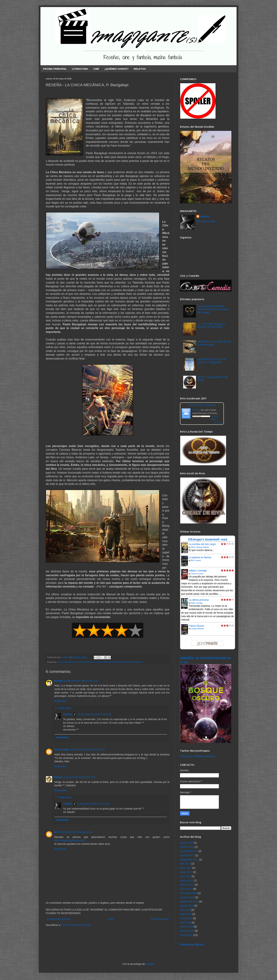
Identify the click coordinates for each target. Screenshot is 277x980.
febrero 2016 (187, 931)
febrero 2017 (187, 885)
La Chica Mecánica (104, 662)
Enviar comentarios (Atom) (76, 925)
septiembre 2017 (189, 860)
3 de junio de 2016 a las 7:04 (79, 777)
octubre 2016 (187, 897)
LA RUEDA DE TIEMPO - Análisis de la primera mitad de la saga (213, 309)
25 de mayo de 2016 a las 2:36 (94, 714)
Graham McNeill (197, 629)
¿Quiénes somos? (116, 69)
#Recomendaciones (68, 662)
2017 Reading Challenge (202, 405)
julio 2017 (185, 864)
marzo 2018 (187, 843)
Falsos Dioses (196, 626)
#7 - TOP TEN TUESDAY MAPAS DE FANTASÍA (211, 326)
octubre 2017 (187, 855)
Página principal (55, 69)
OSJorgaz (196, 410)
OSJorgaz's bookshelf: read (207, 539)
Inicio (111, 919)
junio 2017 (186, 868)
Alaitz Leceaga (197, 603)
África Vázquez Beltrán (200, 547)
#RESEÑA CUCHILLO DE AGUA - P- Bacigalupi (212, 361)
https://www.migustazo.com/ (70, 840)
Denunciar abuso (192, 944)
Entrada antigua (160, 919)
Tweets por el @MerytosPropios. (198, 756)
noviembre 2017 (189, 851)
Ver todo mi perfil (206, 221)
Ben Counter (196, 560)
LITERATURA (80, 69)
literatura (119, 662)
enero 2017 (186, 889)
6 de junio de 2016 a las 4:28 (93, 804)
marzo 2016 (187, 927)
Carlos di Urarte (197, 574)
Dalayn (58, 777)
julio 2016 (185, 910)
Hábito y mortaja (198, 571)
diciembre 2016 (188, 893)
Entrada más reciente (58, 919)
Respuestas (64, 708)
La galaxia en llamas (200, 557)
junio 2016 (186, 914)
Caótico (68, 714)
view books (218, 423)
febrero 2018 (187, 847)
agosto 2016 (187, 906)
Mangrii (59, 681)
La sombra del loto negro (202, 544)
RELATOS (140, 69)
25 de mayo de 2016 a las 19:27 (88, 750)
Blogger (150, 964)
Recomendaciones (134, 662)
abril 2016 (185, 923)
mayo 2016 (186, 918)
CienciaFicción (86, 662)
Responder (60, 701)
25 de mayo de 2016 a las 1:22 (81, 681)
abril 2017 (185, 876)
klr (56, 832)
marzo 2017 (187, 881)
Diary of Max (62, 750)
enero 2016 (186, 935)
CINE (96, 69)
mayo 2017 (186, 872)
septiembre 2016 (189, 902)
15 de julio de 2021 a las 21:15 (75, 832)
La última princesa (199, 600)
